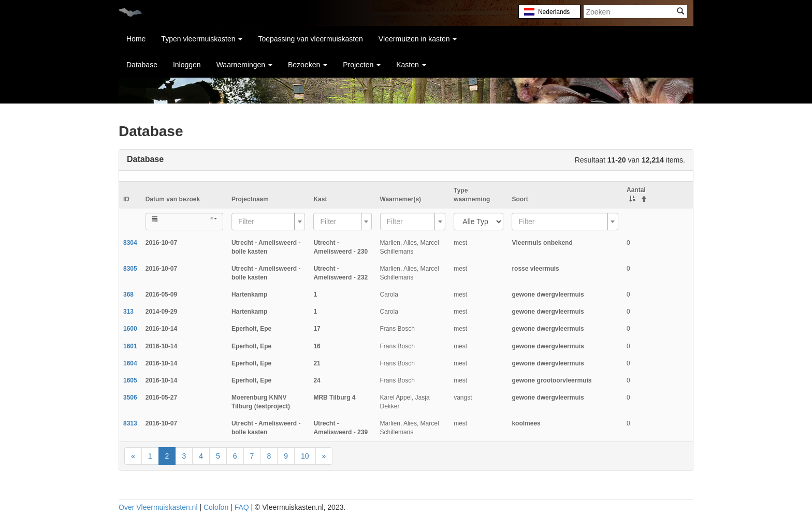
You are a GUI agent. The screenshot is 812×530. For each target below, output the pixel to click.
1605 (130, 380)
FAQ (242, 507)
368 (128, 295)
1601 (130, 346)
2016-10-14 (161, 329)
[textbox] (265, 222)
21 (317, 363)
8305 (130, 269)
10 (305, 456)
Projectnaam (250, 199)
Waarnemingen (244, 65)
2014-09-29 (161, 312)
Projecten (362, 65)
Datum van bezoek (173, 199)
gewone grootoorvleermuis (552, 380)
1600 (130, 329)
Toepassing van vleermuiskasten (310, 39)
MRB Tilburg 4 (334, 397)
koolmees (526, 423)
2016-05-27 (161, 397)
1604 (130, 363)
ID (126, 199)
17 (317, 329)
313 (128, 312)
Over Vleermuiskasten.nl (158, 507)
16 (317, 346)
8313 (130, 423)
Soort (520, 199)
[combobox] (269, 222)
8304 (130, 243)
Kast (320, 199)
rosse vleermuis (535, 269)
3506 (130, 397)
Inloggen (187, 65)
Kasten (411, 65)
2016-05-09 (161, 295)
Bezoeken (308, 65)
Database (142, 65)
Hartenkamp (249, 295)
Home (136, 39)
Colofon (216, 507)
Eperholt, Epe (251, 329)
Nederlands (553, 12)
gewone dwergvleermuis (548, 295)
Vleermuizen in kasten (418, 39)
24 (317, 380)
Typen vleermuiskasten (202, 39)
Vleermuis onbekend (542, 243)
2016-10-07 (161, 243)
